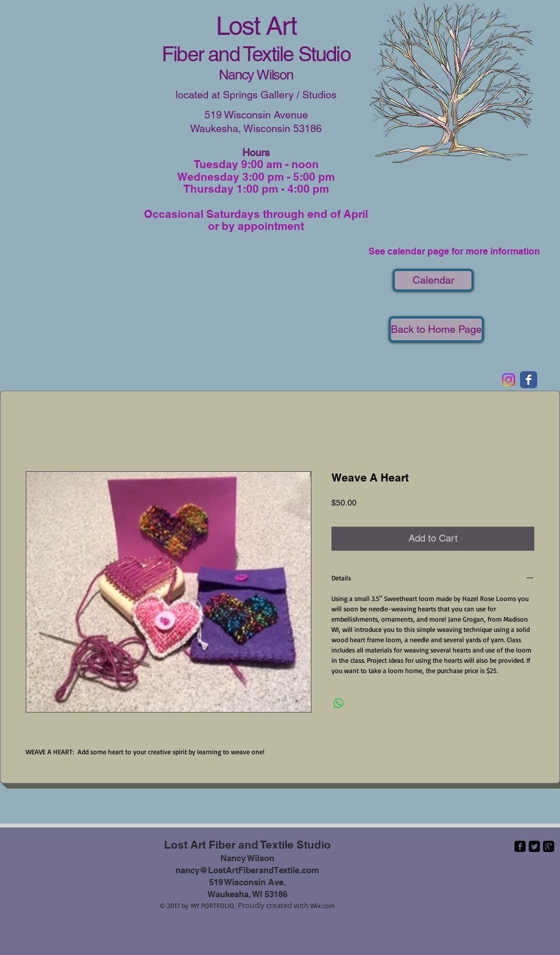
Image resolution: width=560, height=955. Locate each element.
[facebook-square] (520, 846)
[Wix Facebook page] (529, 380)
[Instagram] (509, 380)
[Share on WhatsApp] (339, 703)
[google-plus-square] (549, 846)
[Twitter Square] (534, 846)
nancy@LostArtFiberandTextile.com (247, 870)
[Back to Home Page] (436, 329)
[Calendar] (433, 280)
